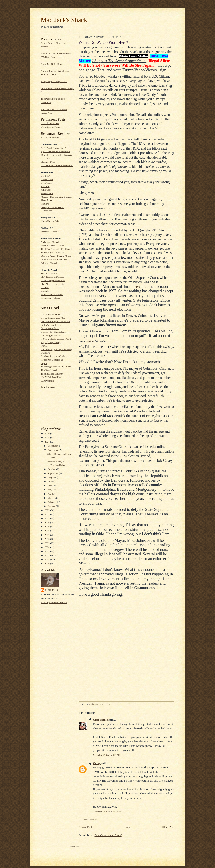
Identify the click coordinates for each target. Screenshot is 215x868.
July (50, 481)
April (51, 494)
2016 (47, 539)
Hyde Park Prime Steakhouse (55, 151)
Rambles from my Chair (53, 356)
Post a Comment (90, 820)
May (50, 490)
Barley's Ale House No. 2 (53, 148)
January (52, 506)
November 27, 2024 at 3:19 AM (107, 755)
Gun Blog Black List (51, 335)
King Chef (46, 190)
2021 (47, 518)
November (53, 450)
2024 (47, 442)
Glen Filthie (100, 720)
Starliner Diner (48, 162)
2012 (47, 555)
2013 (47, 551)
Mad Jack (52, 590)
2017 (47, 535)
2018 (47, 531)
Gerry (97, 763)
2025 (47, 437)
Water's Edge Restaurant (53, 280)
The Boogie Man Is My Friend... (57, 367)
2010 (47, 564)
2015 (47, 543)
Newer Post (85, 827)
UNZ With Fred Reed (51, 377)
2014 (47, 547)
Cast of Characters (50, 123)
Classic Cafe (47, 179)
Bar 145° (45, 176)
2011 (47, 559)
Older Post (168, 827)
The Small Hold (49, 370)
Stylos (44, 363)
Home (127, 827)
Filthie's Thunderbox (51, 325)
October (52, 469)
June (50, 486)
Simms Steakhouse (50, 232)
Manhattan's (47, 193)
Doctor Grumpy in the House (55, 321)
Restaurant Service (50, 137)
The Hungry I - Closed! (52, 252)
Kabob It (45, 186)
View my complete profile (54, 602)
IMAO (44, 346)
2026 (47, 433)
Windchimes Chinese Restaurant (57, 165)
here (138, 287)
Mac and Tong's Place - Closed (56, 256)
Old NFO (45, 353)
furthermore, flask (50, 328)
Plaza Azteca (47, 200)
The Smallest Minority (52, 374)
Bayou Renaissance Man (53, 318)
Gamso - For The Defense (54, 332)
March (51, 498)
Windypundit (47, 381)
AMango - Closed (50, 242)
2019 (47, 527)
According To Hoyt (50, 314)
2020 (47, 523)
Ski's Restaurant (49, 273)
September (53, 473)
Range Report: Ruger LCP (54, 81)
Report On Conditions (52, 360)
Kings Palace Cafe (50, 221)
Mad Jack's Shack (64, 20)
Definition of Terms (51, 127)
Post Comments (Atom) (108, 835)
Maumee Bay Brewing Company (57, 197)
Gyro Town (46, 183)
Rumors (45, 204)
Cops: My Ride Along (52, 64)
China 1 (45, 291)
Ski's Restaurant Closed (53, 277)
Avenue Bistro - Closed (52, 246)
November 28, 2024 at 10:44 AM (107, 812)
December (53, 446)
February (52, 502)
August (52, 477)
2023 (47, 510)
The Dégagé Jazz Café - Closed (56, 249)
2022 (47, 514)
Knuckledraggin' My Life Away (57, 349)
